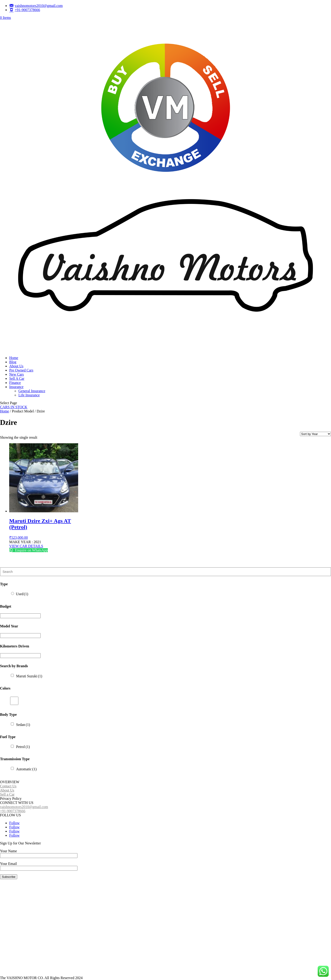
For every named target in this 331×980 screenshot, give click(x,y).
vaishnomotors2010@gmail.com (24, 807)
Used (22, 594)
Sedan (23, 725)
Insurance (16, 387)
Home (14, 358)
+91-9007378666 (13, 811)
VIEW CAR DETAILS (26, 546)
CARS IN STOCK (14, 407)
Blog (13, 362)
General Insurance (32, 391)
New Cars (17, 374)
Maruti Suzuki (29, 676)
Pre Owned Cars (21, 370)
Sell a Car (7, 794)
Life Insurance (29, 395)
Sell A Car (17, 378)
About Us (16, 366)
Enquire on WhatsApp (29, 550)
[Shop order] (315, 434)
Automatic (26, 769)
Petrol (23, 747)
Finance (15, 383)
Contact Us (8, 786)
